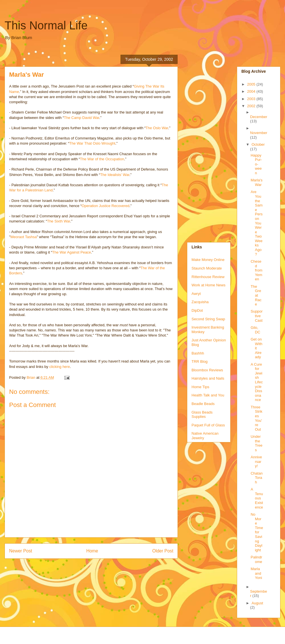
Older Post (163, 551)
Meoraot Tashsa (24, 237)
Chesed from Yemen (256, 270)
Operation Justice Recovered (105, 206)
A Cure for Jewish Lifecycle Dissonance (256, 382)
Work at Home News (208, 285)
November (259, 133)
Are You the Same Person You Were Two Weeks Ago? (256, 223)
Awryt (196, 294)
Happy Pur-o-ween (256, 164)
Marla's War (256, 182)
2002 (252, 106)
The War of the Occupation (102, 159)
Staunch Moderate (207, 268)
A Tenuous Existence (257, 498)
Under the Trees (256, 443)
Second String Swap (208, 319)
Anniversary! (256, 461)
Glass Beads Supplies (202, 415)
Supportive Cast (256, 316)
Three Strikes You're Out (256, 418)
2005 (252, 84)
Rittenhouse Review (208, 277)
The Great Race (256, 295)
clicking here (60, 367)
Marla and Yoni (256, 573)
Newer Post (21, 551)
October (258, 144)
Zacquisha (200, 302)
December (259, 117)
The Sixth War (59, 221)
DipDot (197, 310)
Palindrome (256, 559)
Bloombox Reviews (207, 370)
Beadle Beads (203, 404)
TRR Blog (199, 362)
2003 (252, 99)
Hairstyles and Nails (208, 378)
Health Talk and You (208, 395)
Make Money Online (208, 260)
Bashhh (198, 353)
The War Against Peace (72, 252)
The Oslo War (157, 128)
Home (92, 551)
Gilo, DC (255, 330)
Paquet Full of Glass (208, 425)
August (257, 603)
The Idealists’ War (115, 175)
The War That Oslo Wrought (92, 143)
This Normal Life (46, 25)
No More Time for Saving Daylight (257, 532)
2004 (252, 91)
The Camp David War (82, 118)
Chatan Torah (256, 478)
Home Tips (200, 387)
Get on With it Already (256, 348)
